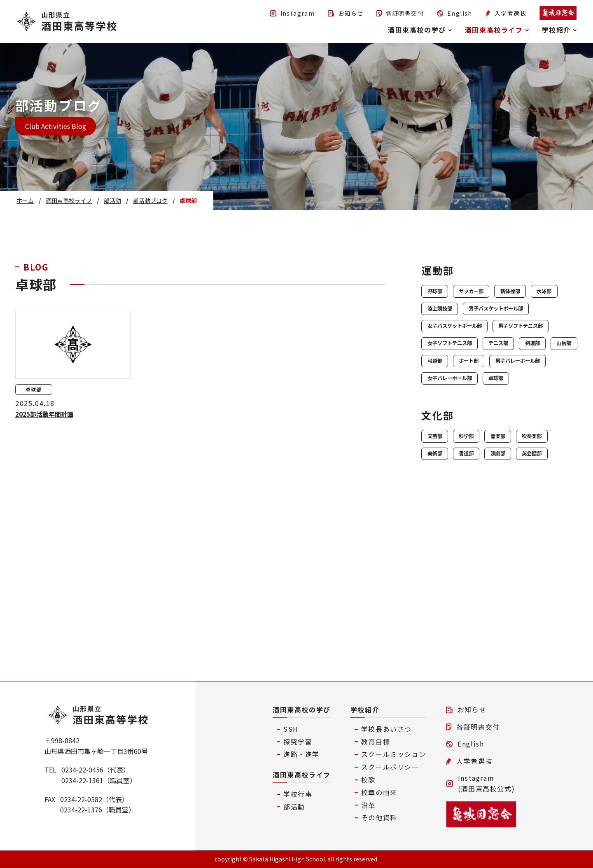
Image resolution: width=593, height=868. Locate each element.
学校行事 (298, 794)
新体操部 (549, 293)
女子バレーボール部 (461, 463)
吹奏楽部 (445, 546)
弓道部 (532, 420)
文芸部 (441, 525)
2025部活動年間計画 (46, 414)
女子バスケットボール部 (468, 357)
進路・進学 (301, 754)
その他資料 (379, 818)
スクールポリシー (390, 767)
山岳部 (487, 420)
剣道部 (441, 420)
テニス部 (530, 399)
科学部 (487, 525)
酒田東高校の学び (302, 709)
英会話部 (490, 567)
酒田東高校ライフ (302, 775)
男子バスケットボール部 (468, 336)
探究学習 (298, 742)
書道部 (539, 546)
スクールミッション (394, 754)
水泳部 (441, 314)
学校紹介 (365, 709)
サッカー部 (493, 293)
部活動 (294, 807)
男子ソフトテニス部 (461, 378)
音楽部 (532, 525)
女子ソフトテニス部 (461, 399)
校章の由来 (379, 792)
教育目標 (376, 742)
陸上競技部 (493, 314)
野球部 (441, 293)
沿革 (368, 805)
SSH (291, 729)
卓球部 (526, 463)
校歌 (368, 779)
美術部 (493, 546)
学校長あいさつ (386, 729)
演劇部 (441, 567)
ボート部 (445, 442)
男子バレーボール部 (513, 442)
